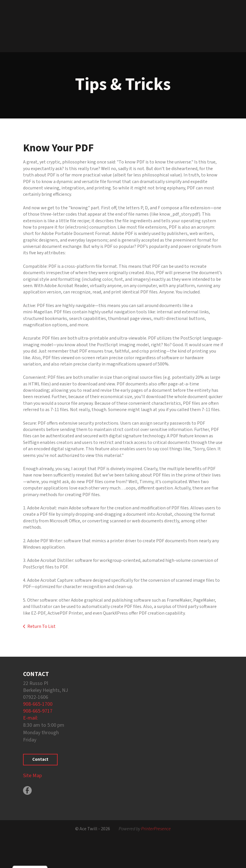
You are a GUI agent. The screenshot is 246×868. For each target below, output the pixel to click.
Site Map (32, 776)
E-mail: (31, 718)
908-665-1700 (38, 704)
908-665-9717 (38, 711)
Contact (40, 759)
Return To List (41, 626)
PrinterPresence (156, 829)
